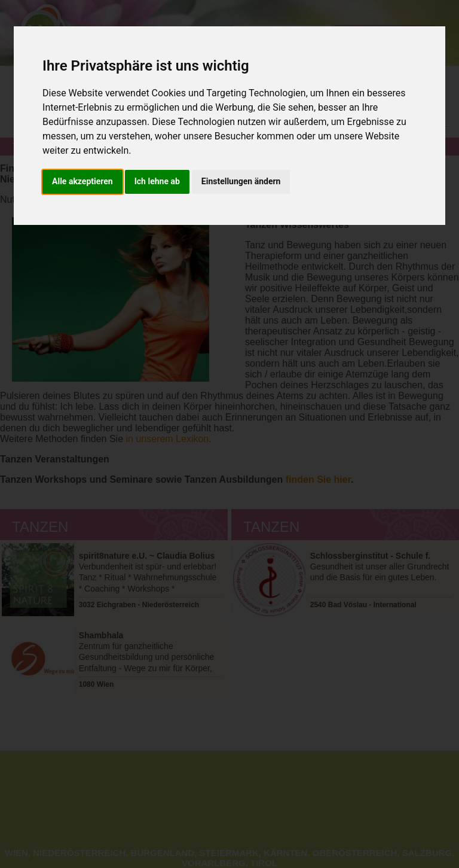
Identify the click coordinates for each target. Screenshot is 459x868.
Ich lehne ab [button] (157, 181)
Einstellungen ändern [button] (241, 181)
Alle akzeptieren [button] (82, 181)
